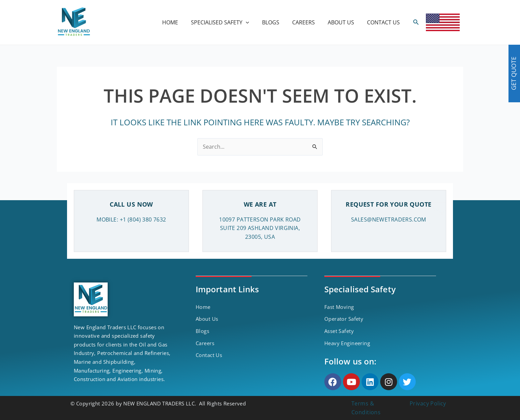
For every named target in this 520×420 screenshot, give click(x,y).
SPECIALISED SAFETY (229, 22)
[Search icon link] (416, 22)
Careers (205, 343)
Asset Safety (339, 331)
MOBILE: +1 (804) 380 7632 (131, 219)
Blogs (202, 331)
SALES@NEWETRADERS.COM (389, 219)
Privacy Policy (428, 403)
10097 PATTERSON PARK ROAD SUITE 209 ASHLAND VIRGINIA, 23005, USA (260, 228)
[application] (255, 22)
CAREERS (309, 22)
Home (203, 307)
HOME (181, 22)
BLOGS (278, 22)
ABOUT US (344, 22)
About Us (207, 319)
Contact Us (209, 355)
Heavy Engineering (347, 343)
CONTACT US (384, 22)
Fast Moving (339, 307)
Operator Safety (344, 319)
